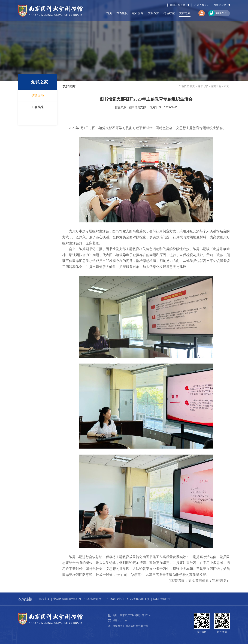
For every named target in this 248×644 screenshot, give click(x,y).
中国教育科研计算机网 (67, 599)
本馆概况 (122, 13)
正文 (226, 86)
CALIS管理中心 (114, 599)
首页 (109, 13)
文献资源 (153, 13)
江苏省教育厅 (93, 599)
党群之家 (185, 13)
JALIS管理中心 (162, 599)
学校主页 (44, 599)
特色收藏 (169, 13)
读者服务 (138, 13)
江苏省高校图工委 (138, 599)
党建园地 (38, 96)
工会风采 (38, 107)
